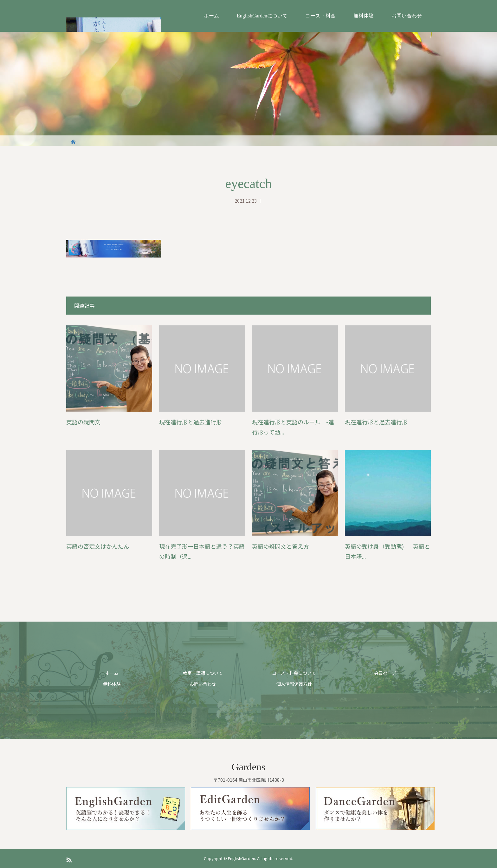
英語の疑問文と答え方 (281, 546)
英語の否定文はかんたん (98, 546)
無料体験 (364, 16)
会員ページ (385, 673)
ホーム (211, 16)
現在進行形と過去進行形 (190, 422)
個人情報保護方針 (294, 684)
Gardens (249, 767)
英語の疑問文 (83, 422)
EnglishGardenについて (262, 16)
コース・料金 (320, 16)
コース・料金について (294, 673)
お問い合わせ (407, 16)
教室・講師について (203, 673)
